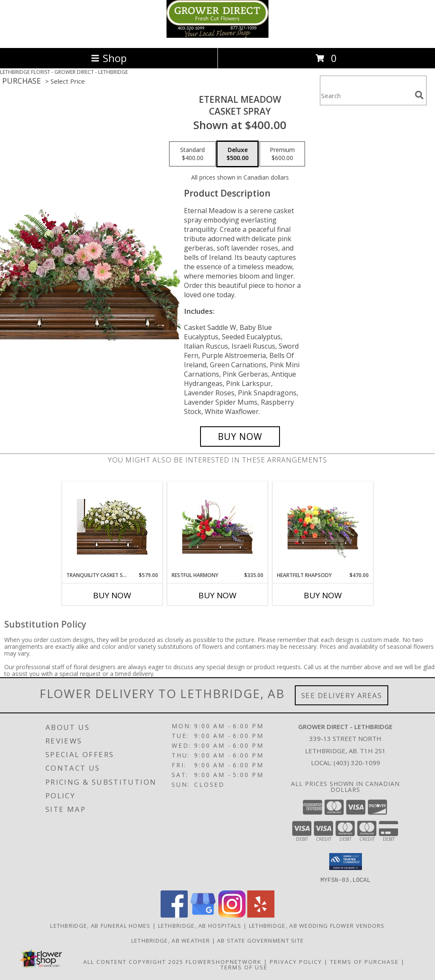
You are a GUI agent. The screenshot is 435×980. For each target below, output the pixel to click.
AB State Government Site (260, 940)
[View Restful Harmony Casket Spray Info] (218, 527)
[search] (419, 95)
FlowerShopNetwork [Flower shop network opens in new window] (224, 961)
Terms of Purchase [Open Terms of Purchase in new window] (364, 961)
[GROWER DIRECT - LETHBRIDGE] (217, 35)
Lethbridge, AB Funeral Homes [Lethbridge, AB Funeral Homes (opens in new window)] (100, 925)
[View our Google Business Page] (203, 915)
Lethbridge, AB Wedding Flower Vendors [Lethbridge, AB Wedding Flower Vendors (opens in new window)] (317, 925)
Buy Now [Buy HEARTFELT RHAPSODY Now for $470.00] (323, 595)
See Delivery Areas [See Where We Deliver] (342, 695)
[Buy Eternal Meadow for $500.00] (240, 436)
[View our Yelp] (261, 915)
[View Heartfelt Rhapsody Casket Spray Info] (323, 527)
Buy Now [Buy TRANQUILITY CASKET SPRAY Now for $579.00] (112, 595)
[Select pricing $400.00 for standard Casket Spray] (192, 154)
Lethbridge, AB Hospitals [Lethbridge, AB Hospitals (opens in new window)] (200, 925)
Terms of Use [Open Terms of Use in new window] (244, 967)
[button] (346, 862)
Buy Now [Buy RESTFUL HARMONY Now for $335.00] (217, 595)
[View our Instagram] (232, 915)
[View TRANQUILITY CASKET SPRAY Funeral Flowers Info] (112, 527)
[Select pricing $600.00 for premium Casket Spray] (282, 154)
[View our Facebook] (174, 915)
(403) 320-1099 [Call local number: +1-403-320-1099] (357, 763)
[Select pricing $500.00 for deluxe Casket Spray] (237, 154)
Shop (109, 58)
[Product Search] (366, 96)
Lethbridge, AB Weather (171, 940)
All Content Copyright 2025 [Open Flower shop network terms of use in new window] (133, 961)
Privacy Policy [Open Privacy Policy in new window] (296, 961)
